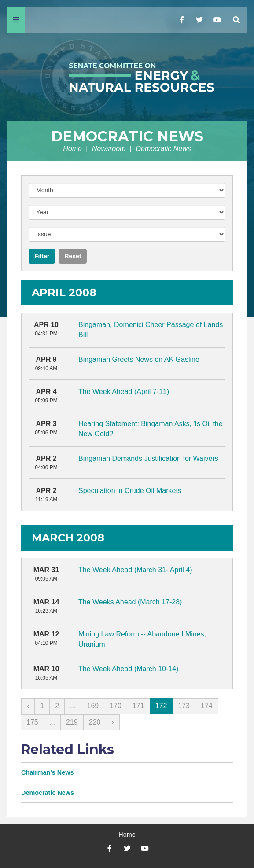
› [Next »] (112, 722)
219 (72, 722)
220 (95, 722)
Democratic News (127, 136)
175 (32, 722)
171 (138, 706)
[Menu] (16, 20)
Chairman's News (47, 772)
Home (72, 149)
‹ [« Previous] (28, 706)
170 (116, 706)
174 (207, 706)
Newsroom (109, 149)
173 (184, 706)
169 (93, 706)
